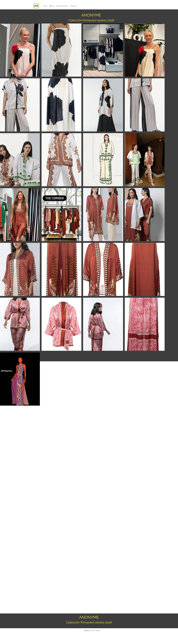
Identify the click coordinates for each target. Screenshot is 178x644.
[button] (52, 6)
